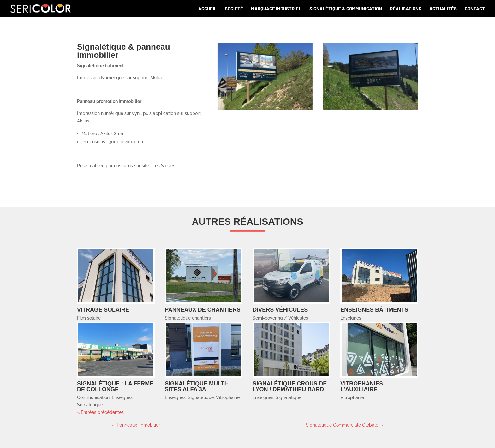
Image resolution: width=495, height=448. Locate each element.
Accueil (208, 9)
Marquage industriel (276, 9)
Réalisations (406, 9)
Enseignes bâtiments (374, 310)
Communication (93, 397)
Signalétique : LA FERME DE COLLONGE (115, 386)
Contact (475, 9)
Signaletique (90, 405)
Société (234, 9)
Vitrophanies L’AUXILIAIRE (362, 386)
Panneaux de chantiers (203, 310)
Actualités (443, 9)
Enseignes (351, 318)
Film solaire (89, 318)
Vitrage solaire (103, 310)
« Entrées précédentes (100, 412)
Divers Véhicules (280, 310)
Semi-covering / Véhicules (280, 318)
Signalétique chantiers (188, 318)
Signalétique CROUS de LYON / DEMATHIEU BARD (290, 386)
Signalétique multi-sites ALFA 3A (196, 386)
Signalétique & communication (346, 9)
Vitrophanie (228, 397)
